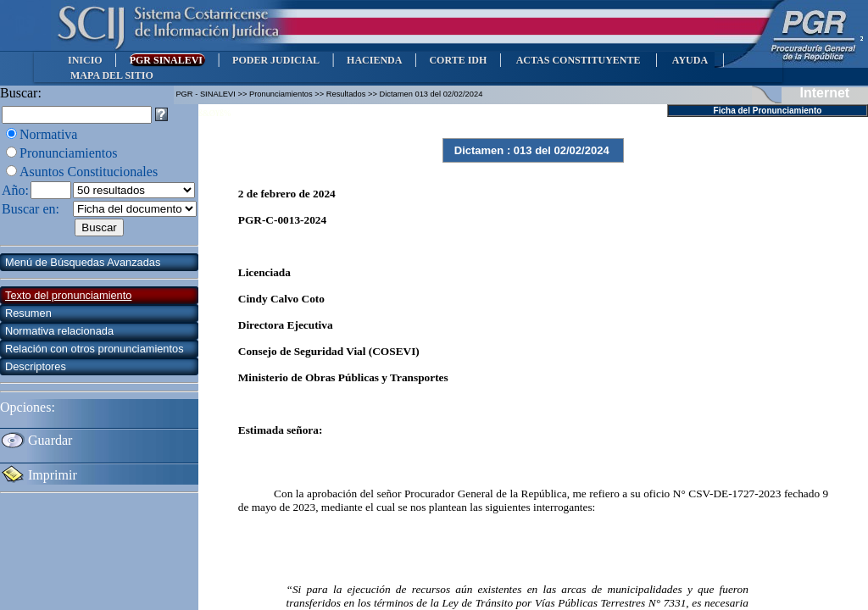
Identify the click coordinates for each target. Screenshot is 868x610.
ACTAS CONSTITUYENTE (578, 60)
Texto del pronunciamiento (68, 295)
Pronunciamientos (69, 153)
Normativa (48, 134)
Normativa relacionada (59, 331)
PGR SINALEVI (167, 60)
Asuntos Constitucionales (89, 172)
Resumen (28, 313)
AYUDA (690, 60)
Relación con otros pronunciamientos (95, 349)
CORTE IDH (458, 60)
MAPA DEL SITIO (112, 75)
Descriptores (36, 366)
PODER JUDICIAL (276, 60)
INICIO (85, 60)
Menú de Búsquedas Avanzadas (83, 262)
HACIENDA (374, 60)
